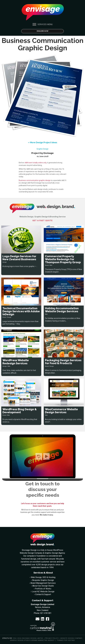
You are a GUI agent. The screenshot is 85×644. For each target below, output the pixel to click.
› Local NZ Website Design (43, 592)
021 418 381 (46, 613)
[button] (37, 619)
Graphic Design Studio (20, 640)
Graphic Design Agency (55, 553)
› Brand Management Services (42, 583)
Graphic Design (42, 149)
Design (5, 262)
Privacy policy (52, 638)
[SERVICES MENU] (43, 24)
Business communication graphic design (35, 180)
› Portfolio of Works (43, 589)
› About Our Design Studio (43, 586)
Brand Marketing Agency (43, 640)
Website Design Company (71, 638)
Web (51, 265)
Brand (47, 265)
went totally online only (35, 163)
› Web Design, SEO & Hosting (43, 577)
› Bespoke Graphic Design (42, 580)
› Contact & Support (43, 594)
